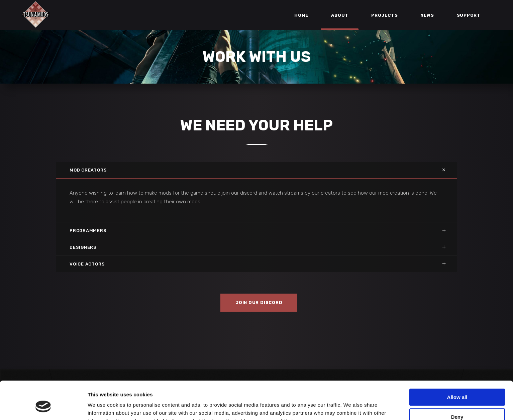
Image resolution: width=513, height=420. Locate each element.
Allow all (457, 365)
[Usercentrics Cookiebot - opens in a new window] (43, 407)
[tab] (256, 170)
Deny (457, 384)
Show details (103, 407)
